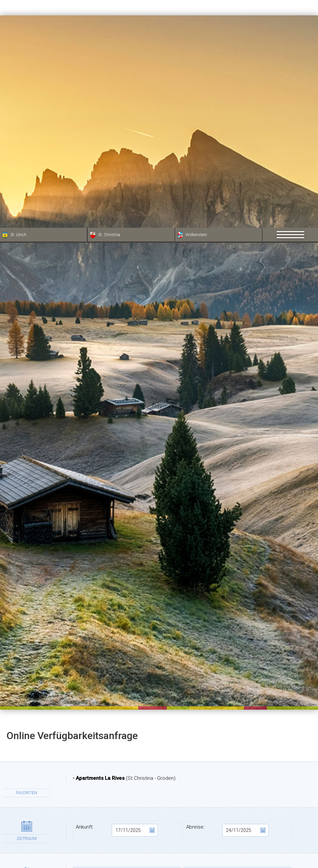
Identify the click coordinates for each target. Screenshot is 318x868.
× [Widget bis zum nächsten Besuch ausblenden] (22, 826)
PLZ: (238, 818)
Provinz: (238, 839)
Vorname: (127, 797)
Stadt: (127, 839)
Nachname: (238, 797)
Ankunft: (117, 602)
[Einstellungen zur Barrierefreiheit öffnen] (15, 833)
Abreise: (227, 602)
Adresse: (127, 818)
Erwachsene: (127, 649)
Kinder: (238, 649)
